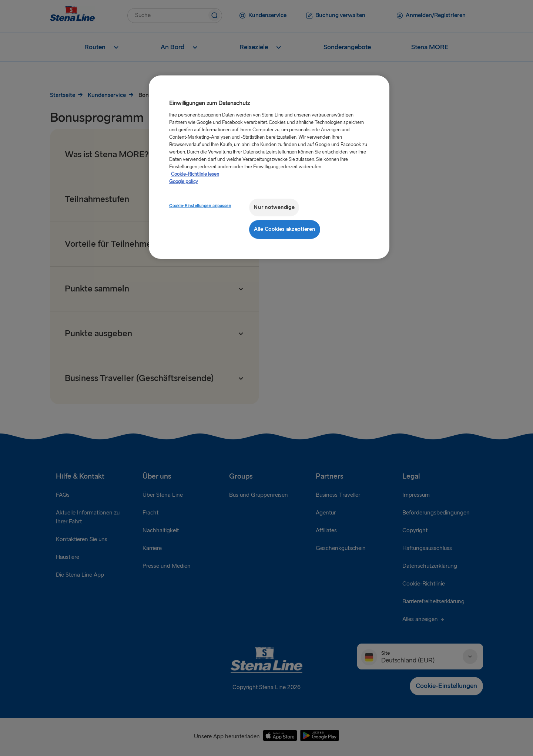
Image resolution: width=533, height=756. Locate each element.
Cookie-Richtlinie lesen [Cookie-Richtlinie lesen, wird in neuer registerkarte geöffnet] (195, 174)
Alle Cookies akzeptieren (285, 229)
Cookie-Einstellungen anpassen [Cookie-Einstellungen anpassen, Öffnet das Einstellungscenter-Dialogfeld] (200, 206)
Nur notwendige (274, 207)
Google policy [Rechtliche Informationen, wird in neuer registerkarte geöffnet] (184, 182)
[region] (269, 167)
